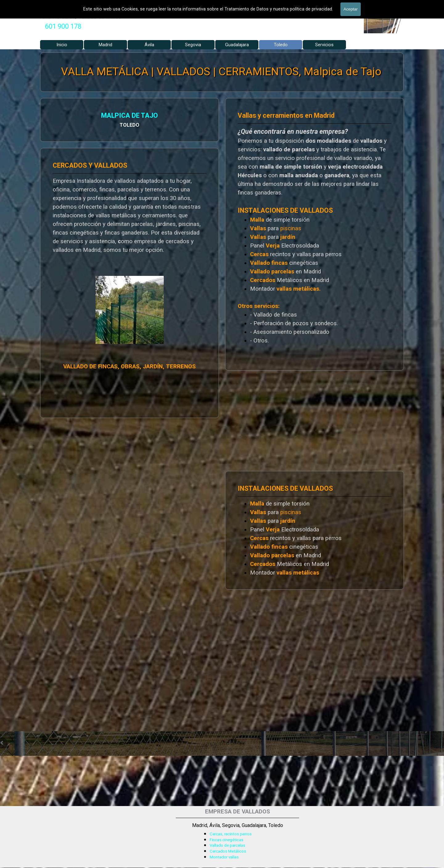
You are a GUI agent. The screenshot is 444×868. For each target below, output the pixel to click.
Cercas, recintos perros (231, 834)
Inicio (62, 45)
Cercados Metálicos (228, 851)
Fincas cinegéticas (226, 840)
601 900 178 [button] (63, 26)
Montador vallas (224, 857)
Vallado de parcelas (227, 845)
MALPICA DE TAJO (68, 116)
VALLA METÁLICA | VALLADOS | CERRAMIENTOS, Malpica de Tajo (221, 72)
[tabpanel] (63, 27)
